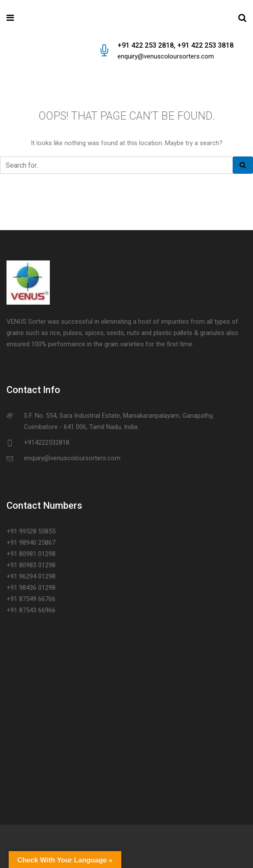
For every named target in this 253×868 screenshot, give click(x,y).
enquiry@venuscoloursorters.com (166, 56)
